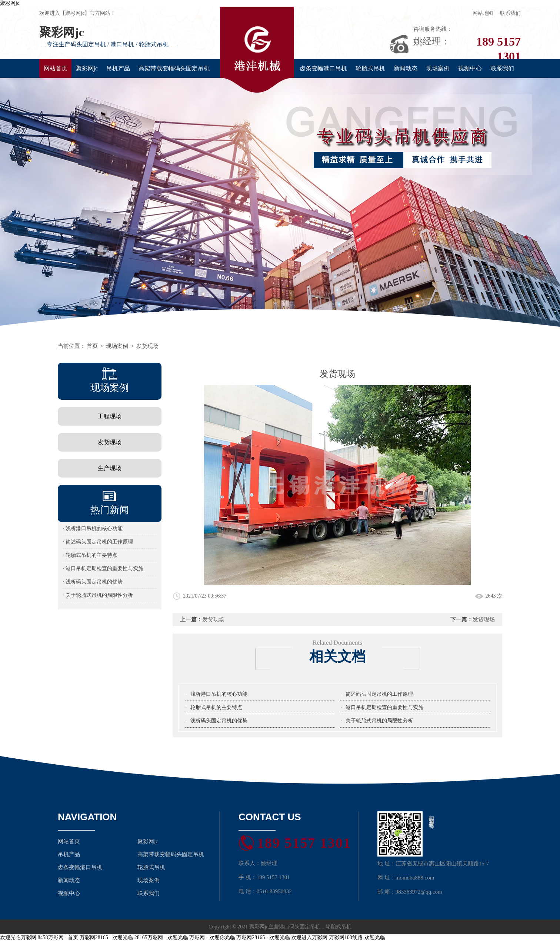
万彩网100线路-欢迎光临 (357, 937)
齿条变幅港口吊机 (323, 68)
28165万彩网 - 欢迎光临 (161, 937)
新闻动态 (406, 68)
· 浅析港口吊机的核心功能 (93, 528)
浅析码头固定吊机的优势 (219, 721)
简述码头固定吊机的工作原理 (379, 694)
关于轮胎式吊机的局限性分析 (379, 721)
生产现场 (110, 468)
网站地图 (483, 13)
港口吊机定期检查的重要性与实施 (384, 707)
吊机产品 (118, 68)
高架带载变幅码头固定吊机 (174, 68)
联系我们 (510, 13)
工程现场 (110, 416)
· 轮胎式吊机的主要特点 (90, 555)
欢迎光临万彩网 (18, 937)
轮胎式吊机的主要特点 (216, 707)
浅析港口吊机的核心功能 (219, 694)
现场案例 (438, 68)
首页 (92, 346)
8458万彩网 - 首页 (58, 937)
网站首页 (56, 68)
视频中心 (470, 68)
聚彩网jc (10, 3)
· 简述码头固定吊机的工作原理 (98, 542)
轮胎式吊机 (370, 68)
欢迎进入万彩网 (309, 937)
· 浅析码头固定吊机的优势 (93, 582)
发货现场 (147, 346)
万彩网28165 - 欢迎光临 (106, 937)
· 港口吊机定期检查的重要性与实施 (103, 568)
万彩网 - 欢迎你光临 (212, 937)
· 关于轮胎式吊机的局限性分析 (98, 595)
